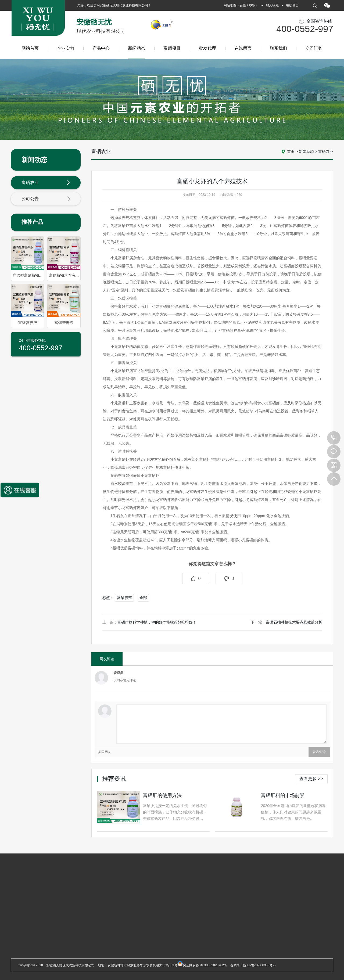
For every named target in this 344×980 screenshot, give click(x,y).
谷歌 (252, 5)
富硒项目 (172, 48)
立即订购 (314, 48)
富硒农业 (46, 183)
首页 (291, 152)
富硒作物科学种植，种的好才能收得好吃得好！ (157, 622)
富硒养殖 (124, 598)
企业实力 (66, 48)
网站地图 (230, 5)
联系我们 (278, 48)
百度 (243, 5)
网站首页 (30, 48)
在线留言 (292, 5)
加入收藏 (272, 5)
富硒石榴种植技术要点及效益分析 (294, 622)
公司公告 (46, 199)
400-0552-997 (334, 438)
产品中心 (101, 48)
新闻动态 (137, 53)
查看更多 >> (311, 779)
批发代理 (207, 48)
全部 (143, 598)
